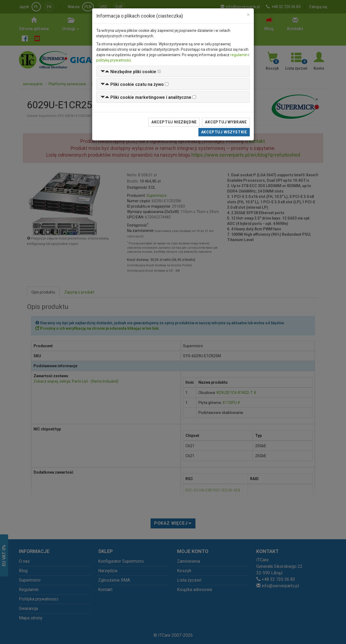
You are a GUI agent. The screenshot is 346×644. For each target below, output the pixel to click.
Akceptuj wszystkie (224, 132)
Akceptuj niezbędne (174, 122)
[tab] (173, 71)
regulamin (239, 55)
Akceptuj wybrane (226, 122)
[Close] (248, 15)
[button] (128, 72)
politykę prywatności (114, 60)
